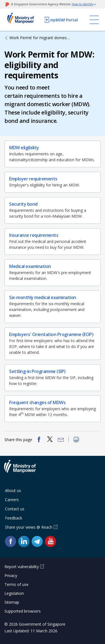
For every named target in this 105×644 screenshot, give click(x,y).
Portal (61, 20)
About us (13, 490)
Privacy (11, 575)
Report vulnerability (22, 567)
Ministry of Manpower (24, 470)
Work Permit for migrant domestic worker (40, 38)
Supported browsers (23, 611)
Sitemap (12, 602)
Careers (12, 500)
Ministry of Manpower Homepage (23, 20)
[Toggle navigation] (94, 20)
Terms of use (16, 584)
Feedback (14, 518)
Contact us (15, 509)
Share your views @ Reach (29, 527)
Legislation (14, 593)
